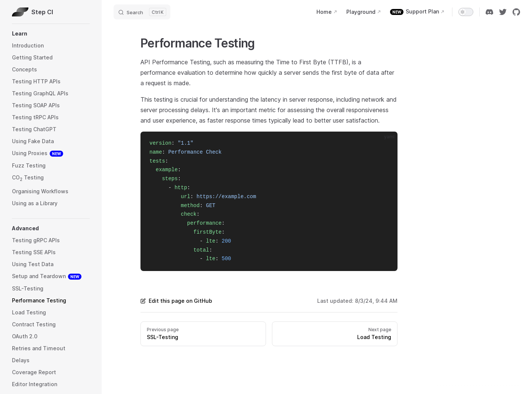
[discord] (489, 12)
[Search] (142, 12)
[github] (516, 12)
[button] (51, 34)
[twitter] (503, 12)
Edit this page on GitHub (176, 301)
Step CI (33, 12)
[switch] (466, 12)
